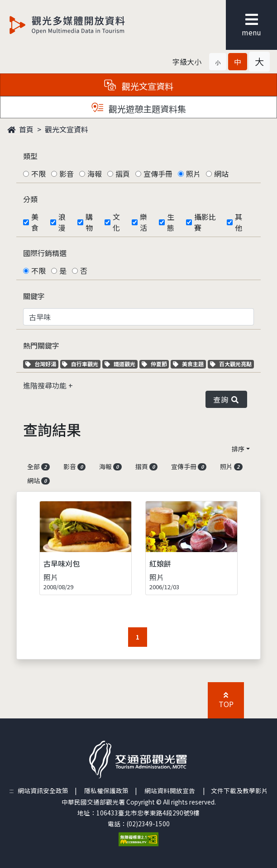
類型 (30, 156)
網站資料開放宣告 (170, 790)
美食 (35, 222)
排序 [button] (238, 449)
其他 (239, 222)
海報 (95, 174)
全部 (38, 466)
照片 (193, 174)
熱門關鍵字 (41, 345)
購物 (89, 222)
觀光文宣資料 (67, 129)
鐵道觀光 (121, 364)
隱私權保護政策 (106, 790)
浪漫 (62, 222)
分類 (30, 199)
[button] (218, 62)
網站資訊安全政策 (43, 790)
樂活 (143, 222)
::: (12, 790)
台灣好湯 (42, 364)
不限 (38, 174)
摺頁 (123, 174)
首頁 (20, 129)
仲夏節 (155, 364)
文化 (116, 222)
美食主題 (189, 364)
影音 (67, 174)
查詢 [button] (226, 399)
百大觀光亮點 (231, 364)
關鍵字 (34, 296)
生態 (171, 222)
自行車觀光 (80, 364)
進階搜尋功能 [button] (46, 385)
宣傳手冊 (158, 174)
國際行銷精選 (45, 253)
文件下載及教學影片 (239, 790)
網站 (221, 174)
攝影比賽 (205, 222)
